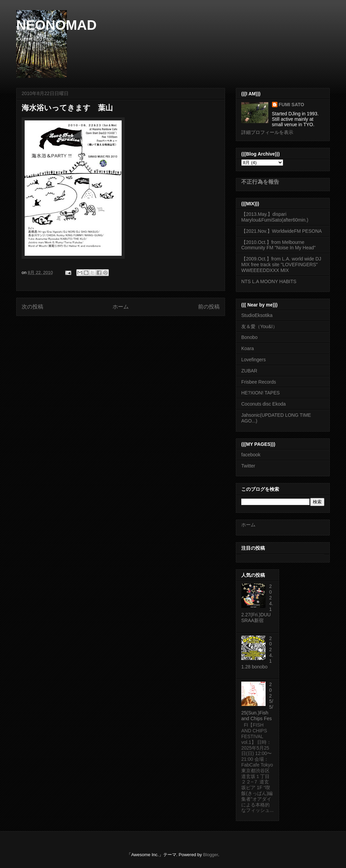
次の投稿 (32, 307)
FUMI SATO (292, 105)
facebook (251, 455)
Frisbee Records (259, 382)
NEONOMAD (56, 25)
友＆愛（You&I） (259, 326)
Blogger (211, 855)
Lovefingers (253, 360)
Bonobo (249, 337)
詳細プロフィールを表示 (267, 132)
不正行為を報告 (260, 182)
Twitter (248, 466)
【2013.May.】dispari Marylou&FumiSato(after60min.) (275, 217)
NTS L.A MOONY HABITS (269, 281)
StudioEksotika (257, 315)
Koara (248, 348)
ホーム (121, 307)
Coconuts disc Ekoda (264, 404)
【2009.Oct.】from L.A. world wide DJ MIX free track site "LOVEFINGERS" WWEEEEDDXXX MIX (281, 265)
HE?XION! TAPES (261, 393)
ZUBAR (249, 371)
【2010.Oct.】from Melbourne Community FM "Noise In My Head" (278, 245)
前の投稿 (209, 307)
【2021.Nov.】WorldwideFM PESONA (281, 231)
